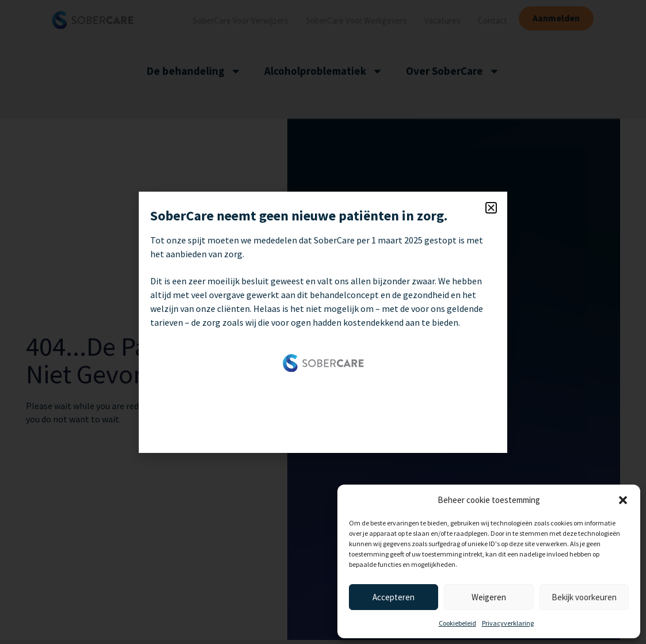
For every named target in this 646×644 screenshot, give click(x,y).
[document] (323, 322)
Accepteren (394, 597)
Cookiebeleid (457, 623)
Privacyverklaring (508, 623)
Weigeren (489, 597)
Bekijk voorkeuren (584, 597)
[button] (623, 500)
